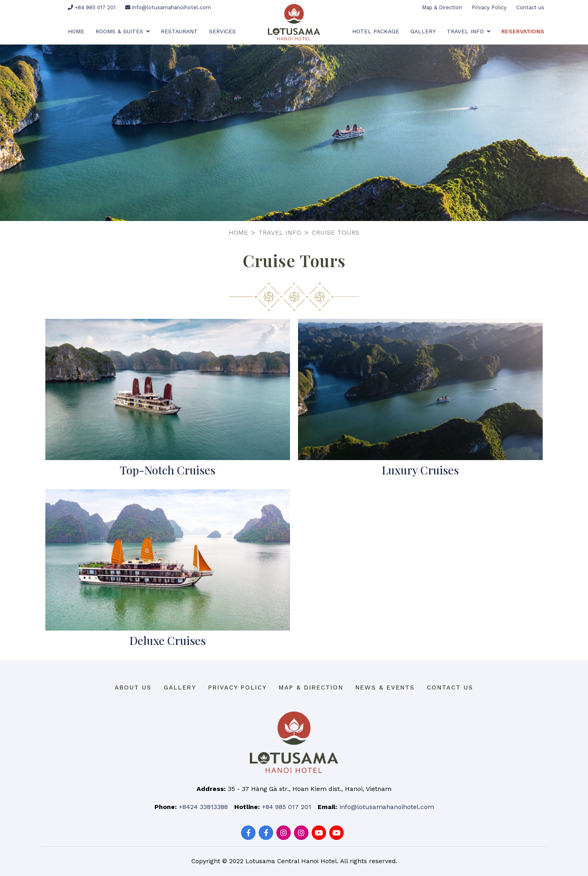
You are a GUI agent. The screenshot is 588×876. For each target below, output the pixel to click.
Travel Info (468, 31)
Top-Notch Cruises (168, 470)
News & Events (385, 687)
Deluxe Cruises (168, 640)
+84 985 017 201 (92, 7)
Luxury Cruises (420, 470)
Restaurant (179, 31)
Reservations (523, 31)
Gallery (423, 31)
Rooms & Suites (123, 31)
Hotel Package (376, 31)
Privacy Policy (489, 7)
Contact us (530, 7)
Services (222, 31)
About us (133, 687)
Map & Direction (442, 7)
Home (76, 31)
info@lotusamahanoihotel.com (168, 7)
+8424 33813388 (203, 807)
